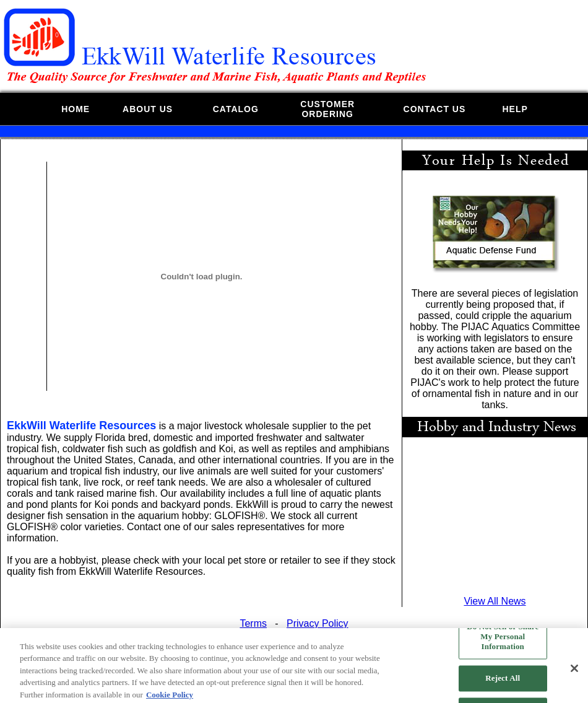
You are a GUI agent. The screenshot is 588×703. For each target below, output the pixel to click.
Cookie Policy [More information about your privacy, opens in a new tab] (170, 698)
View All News (495, 601)
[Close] (574, 672)
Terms (253, 623)
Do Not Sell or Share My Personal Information (503, 640)
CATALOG (236, 109)
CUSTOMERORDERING (327, 109)
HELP (515, 109)
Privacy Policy (318, 623)
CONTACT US (435, 109)
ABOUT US (148, 109)
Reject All (503, 682)
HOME (76, 109)
